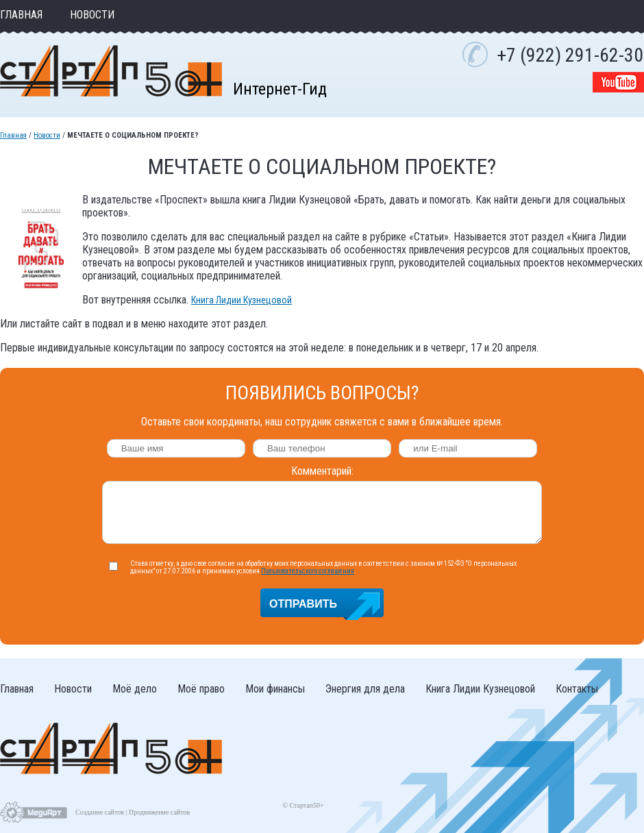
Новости (92, 15)
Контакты (577, 689)
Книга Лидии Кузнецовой (241, 300)
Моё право (201, 689)
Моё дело (135, 689)
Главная (21, 15)
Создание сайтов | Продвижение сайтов (133, 812)
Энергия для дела (365, 689)
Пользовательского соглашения (308, 571)
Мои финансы (275, 689)
